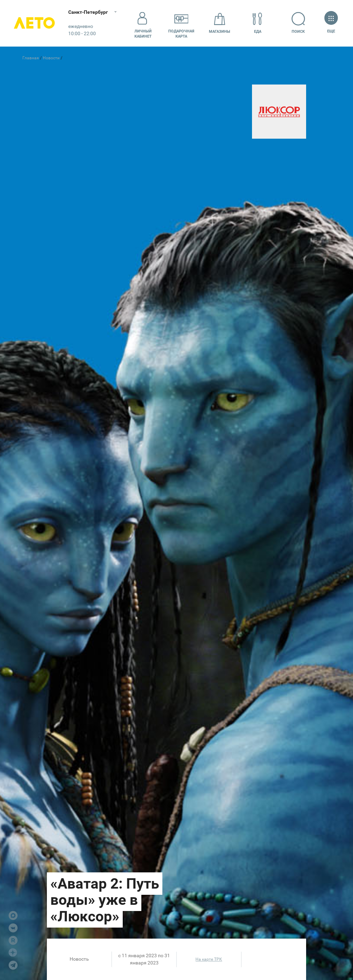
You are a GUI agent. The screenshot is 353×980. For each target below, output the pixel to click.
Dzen (13, 953)
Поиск (299, 23)
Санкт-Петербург (89, 12)
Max (13, 915)
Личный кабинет (143, 23)
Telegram (13, 965)
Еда (258, 23)
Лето (34, 23)
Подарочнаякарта (181, 23)
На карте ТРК (209, 959)
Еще (331, 23)
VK (13, 928)
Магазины (220, 23)
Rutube (13, 940)
